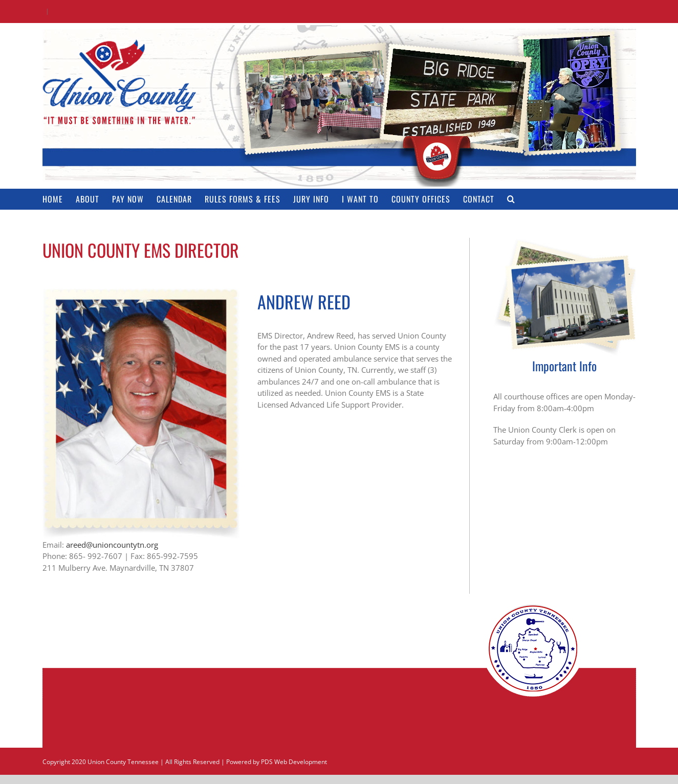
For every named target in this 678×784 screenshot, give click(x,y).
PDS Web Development (294, 762)
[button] (511, 199)
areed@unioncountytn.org (112, 545)
